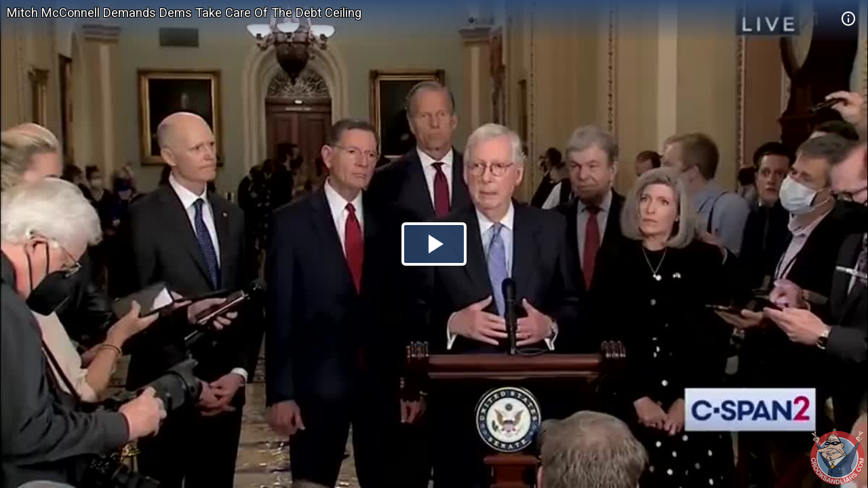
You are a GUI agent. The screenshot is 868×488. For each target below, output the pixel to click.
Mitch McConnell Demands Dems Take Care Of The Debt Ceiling (184, 13)
